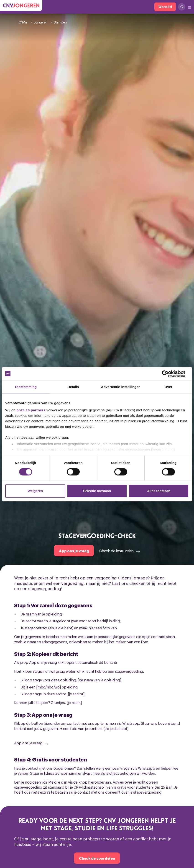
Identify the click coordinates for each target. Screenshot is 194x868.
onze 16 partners (31, 410)
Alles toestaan (159, 491)
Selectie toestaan (97, 491)
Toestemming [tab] (26, 387)
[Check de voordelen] (97, 858)
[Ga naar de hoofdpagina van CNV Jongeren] (21, 5)
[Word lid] (165, 7)
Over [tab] (168, 387)
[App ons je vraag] (74, 551)
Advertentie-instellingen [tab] (121, 387)
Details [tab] (73, 387)
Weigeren (35, 491)
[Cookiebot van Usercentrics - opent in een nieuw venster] (169, 374)
